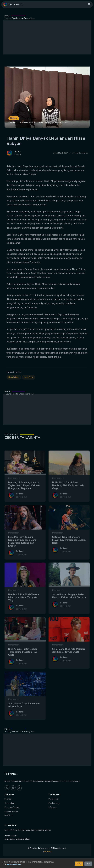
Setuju (79, 864)
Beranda (8, 799)
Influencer (52, 807)
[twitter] (7, 788)
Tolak (88, 864)
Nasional (14, 118)
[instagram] (19, 788)
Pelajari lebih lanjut (14, 864)
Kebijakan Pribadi (11, 811)
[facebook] (13, 788)
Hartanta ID (48, 851)
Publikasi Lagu (54, 803)
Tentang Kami (10, 803)
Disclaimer (9, 816)
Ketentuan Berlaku (12, 807)
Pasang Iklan (53, 799)
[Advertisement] (47, 37)
